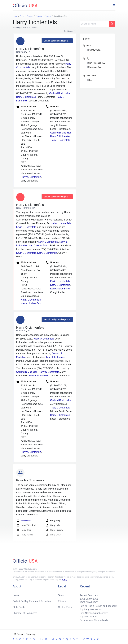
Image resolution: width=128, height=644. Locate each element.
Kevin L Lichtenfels (26, 227)
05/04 (89, 602)
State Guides (20, 607)
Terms (61, 595)
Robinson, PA (94, 67)
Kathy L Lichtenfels (61, 223)
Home (16, 595)
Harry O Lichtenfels (26, 97)
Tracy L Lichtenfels (60, 140)
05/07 (89, 599)
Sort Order (69, 31)
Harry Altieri (23, 521)
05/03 (96, 602)
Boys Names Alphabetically (94, 620)
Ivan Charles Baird (39, 246)
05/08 (83, 599)
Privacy (62, 601)
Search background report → (57, 41)
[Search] (94, 24)
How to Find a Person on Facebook (98, 606)
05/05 (83, 602)
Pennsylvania (94, 50)
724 (90, 80)
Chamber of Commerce (25, 613)
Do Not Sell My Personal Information (32, 601)
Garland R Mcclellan (60, 93)
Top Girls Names (88, 617)
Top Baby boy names (91, 610)
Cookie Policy (65, 607)
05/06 (96, 599)
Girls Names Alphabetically (94, 613)
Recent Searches (89, 595)
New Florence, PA (96, 63)
